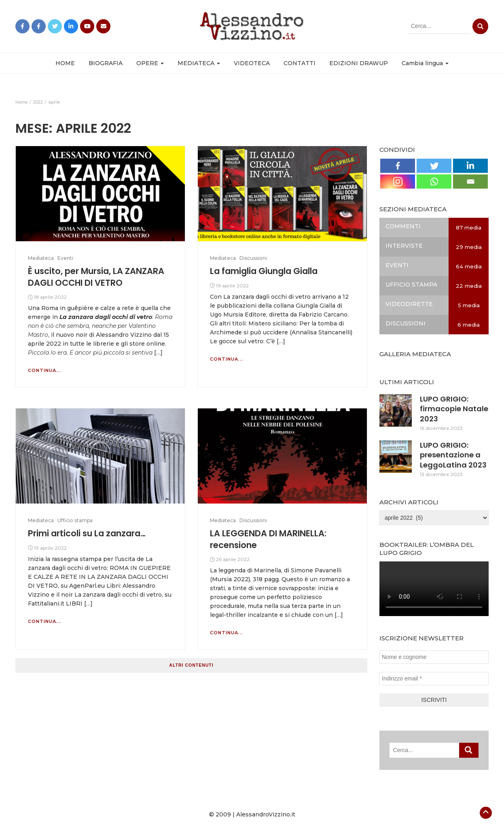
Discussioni (253, 258)
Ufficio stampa (75, 520)
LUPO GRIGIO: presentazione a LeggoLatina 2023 (453, 455)
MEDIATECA (199, 63)
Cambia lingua (425, 63)
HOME (65, 63)
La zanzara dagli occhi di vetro (106, 317)
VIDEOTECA (252, 63)
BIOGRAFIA (106, 63)
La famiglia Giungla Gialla (264, 271)
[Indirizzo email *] (434, 679)
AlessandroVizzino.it (266, 814)
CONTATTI (300, 63)
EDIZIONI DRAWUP (359, 63)
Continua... (44, 370)
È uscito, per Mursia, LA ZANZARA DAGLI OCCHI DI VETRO (96, 277)
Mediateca (41, 258)
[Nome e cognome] (434, 657)
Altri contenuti (191, 665)
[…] (158, 353)
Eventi (65, 258)
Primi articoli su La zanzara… (87, 533)
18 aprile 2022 (50, 297)
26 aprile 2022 (233, 559)
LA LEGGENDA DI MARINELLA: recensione (268, 539)
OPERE (150, 63)
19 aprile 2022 (232, 286)
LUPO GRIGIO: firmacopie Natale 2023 (454, 409)
